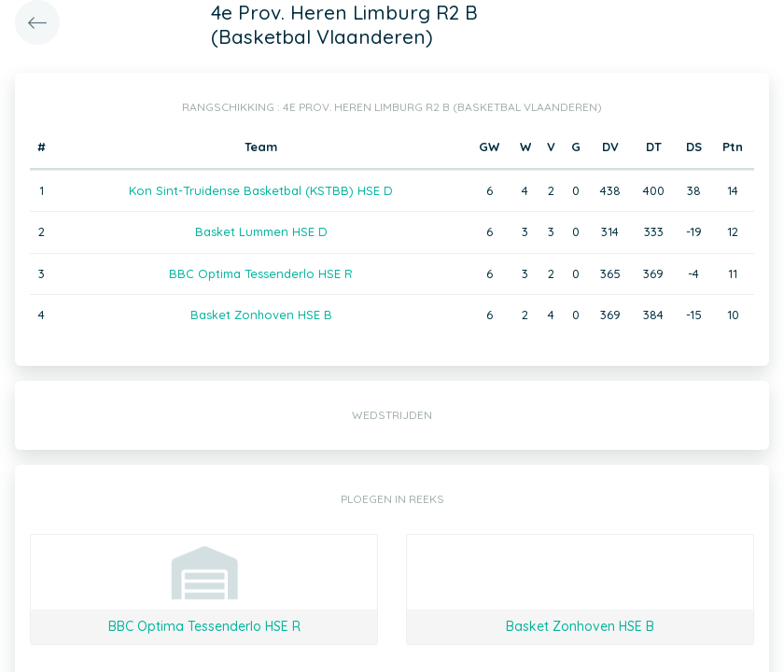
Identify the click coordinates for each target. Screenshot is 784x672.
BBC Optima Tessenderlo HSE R (261, 273)
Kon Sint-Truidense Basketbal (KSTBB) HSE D (261, 190)
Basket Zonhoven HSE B (261, 315)
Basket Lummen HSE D (261, 231)
